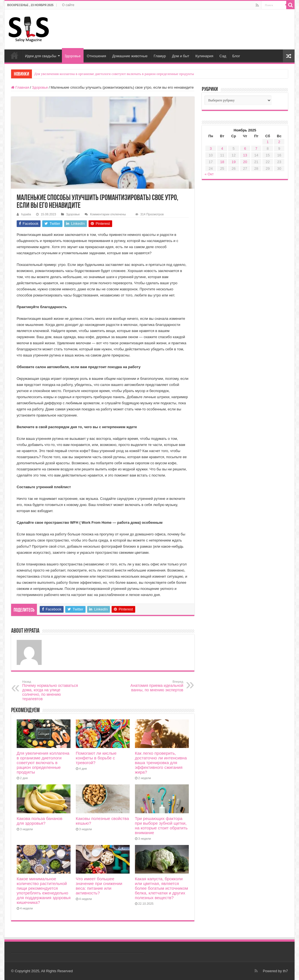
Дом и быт (180, 56)
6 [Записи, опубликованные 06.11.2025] (245, 149)
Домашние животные (130, 56)
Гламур (160, 56)
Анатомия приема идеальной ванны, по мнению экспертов (155, 686)
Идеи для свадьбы (41, 56)
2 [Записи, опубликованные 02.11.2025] (279, 142)
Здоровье (73, 56)
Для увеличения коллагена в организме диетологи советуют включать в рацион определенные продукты (114, 74)
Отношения (97, 56)
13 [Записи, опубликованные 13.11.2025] (245, 155)
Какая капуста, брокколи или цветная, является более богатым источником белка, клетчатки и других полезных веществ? (161, 888)
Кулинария (204, 56)
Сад (223, 56)
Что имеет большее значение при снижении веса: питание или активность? (99, 886)
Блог (236, 56)
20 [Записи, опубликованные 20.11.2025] (245, 162)
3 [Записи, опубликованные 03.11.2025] (211, 149)
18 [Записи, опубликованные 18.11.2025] (222, 162)
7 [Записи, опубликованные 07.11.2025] (256, 149)
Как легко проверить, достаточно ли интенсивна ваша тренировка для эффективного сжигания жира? (161, 763)
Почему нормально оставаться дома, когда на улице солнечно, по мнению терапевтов (51, 690)
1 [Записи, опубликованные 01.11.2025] (268, 142)
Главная (14, 55)
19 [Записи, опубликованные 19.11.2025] (233, 162)
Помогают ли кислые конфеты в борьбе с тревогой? (96, 758)
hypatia (26, 214)
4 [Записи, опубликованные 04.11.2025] (222, 149)
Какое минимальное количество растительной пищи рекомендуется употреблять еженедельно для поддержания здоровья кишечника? (44, 891)
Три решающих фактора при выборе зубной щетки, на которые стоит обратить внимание (161, 826)
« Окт (209, 174)
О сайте (68, 5)
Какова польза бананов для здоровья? (40, 821)
